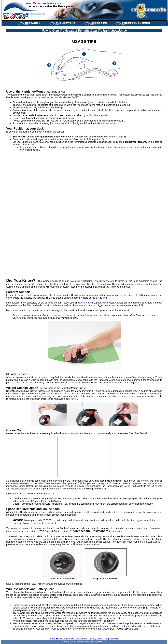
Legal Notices (112, 639)
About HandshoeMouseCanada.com (68, 639)
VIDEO (84, 212)
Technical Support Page (34, 501)
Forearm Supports (93, 303)
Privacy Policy (96, 639)
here (40, 318)
